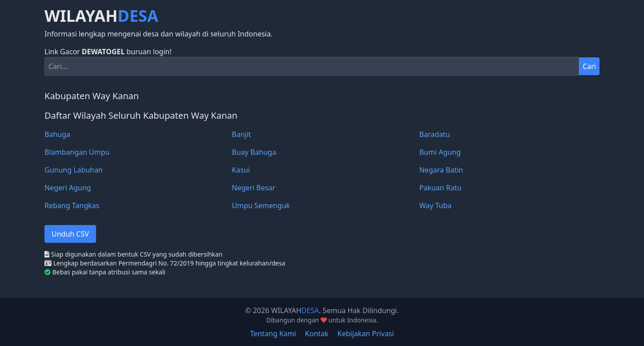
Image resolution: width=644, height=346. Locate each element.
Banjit (241, 134)
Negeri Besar (254, 188)
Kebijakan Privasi (366, 334)
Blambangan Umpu (77, 152)
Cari (589, 66)
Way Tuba (436, 205)
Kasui (241, 170)
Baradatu (435, 134)
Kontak (317, 334)
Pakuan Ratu (441, 188)
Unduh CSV (70, 234)
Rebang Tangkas (72, 205)
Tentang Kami (273, 334)
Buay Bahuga (254, 152)
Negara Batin (441, 170)
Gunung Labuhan (74, 170)
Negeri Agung (68, 188)
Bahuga (57, 134)
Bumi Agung (440, 152)
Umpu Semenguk (261, 205)
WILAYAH (101, 16)
